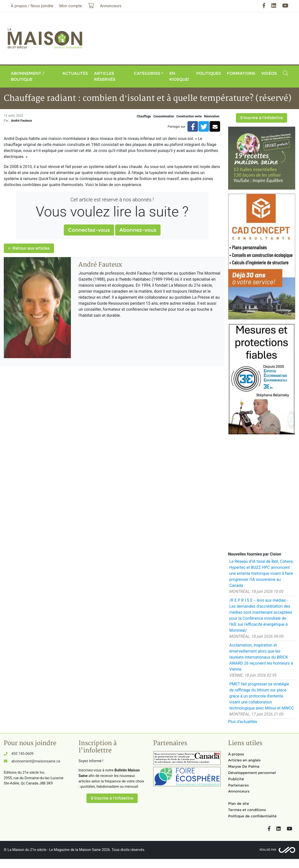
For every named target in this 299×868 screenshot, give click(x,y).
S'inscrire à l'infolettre (262, 118)
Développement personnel (252, 773)
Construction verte (189, 116)
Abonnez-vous (138, 230)
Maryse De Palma (244, 766)
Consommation (164, 116)
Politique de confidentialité (252, 816)
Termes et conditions (247, 810)
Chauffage (144, 116)
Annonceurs (239, 791)
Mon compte (71, 6)
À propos (236, 754)
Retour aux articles (29, 248)
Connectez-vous (89, 230)
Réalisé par (268, 850)
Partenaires (238, 785)
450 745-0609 (22, 754)
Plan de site (239, 804)
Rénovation (212, 116)
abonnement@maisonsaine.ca (36, 761)
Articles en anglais (244, 760)
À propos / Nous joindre (32, 6)
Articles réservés (105, 76)
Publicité (236, 779)
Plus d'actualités (243, 722)
